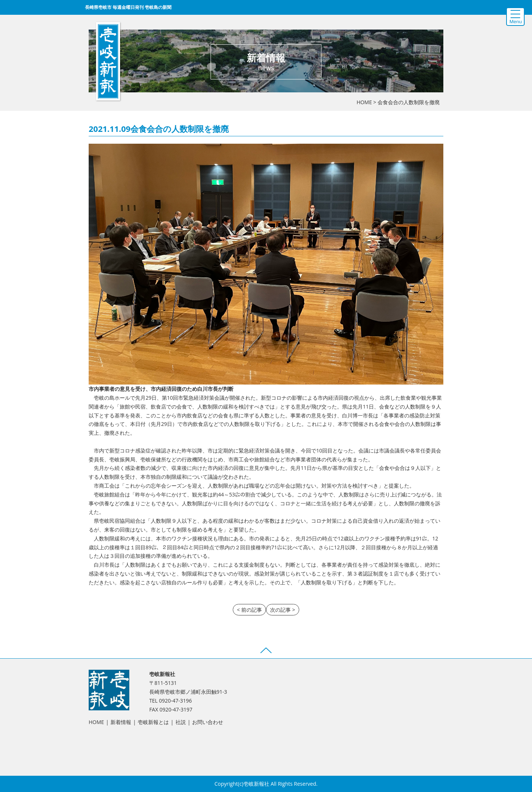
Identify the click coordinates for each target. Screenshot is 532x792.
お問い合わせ (208, 722)
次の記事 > (283, 610)
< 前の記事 (249, 610)
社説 (181, 722)
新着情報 (121, 722)
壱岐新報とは (153, 722)
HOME (364, 102)
